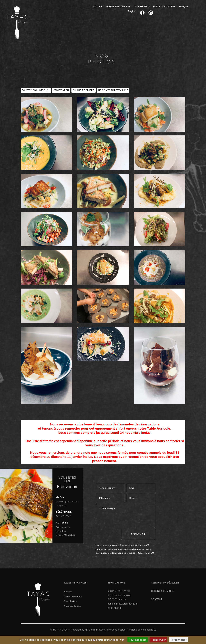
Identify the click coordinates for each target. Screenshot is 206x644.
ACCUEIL (98, 7)
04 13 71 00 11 (63, 516)
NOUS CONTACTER (164, 7)
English (132, 12)
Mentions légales (116, 630)
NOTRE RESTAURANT (118, 7)
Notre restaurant (73, 596)
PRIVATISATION (61, 90)
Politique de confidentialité (142, 630)
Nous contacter (73, 606)
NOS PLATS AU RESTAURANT (113, 90)
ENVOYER (138, 534)
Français (184, 7)
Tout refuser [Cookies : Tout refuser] (158, 640)
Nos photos (70, 601)
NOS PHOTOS (142, 7)
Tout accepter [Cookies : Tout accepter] (138, 640)
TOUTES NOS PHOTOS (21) (36, 90)
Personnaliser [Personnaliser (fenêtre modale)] (179, 640)
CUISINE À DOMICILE (84, 90)
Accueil (68, 592)
